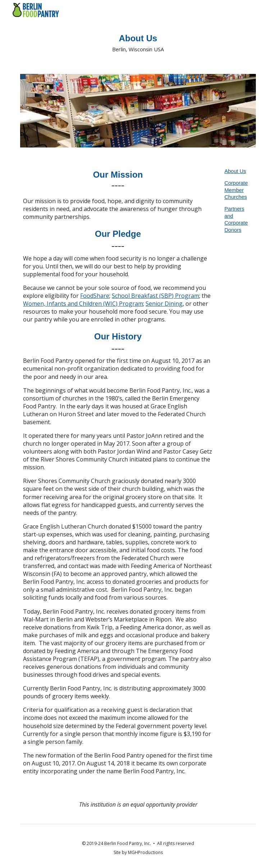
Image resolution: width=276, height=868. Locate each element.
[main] (138, 43)
